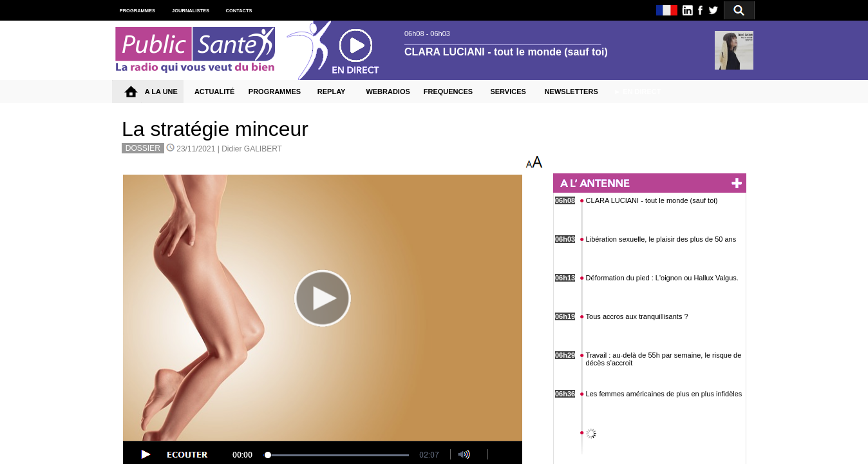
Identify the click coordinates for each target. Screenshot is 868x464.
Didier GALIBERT (252, 149)
